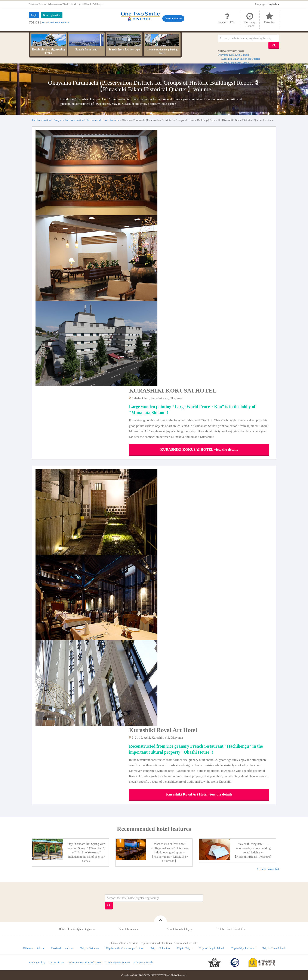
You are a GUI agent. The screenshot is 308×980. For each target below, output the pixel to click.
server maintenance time (56, 22)
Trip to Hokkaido (160, 948)
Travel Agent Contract (118, 962)
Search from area (86, 43)
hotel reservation (41, 120)
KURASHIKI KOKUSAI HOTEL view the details (199, 449)
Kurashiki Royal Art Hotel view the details (199, 794)
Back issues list (269, 869)
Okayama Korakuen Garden (233, 55)
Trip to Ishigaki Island (211, 948)
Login (34, 15)
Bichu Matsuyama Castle (235, 63)
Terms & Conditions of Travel (85, 962)
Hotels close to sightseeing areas (49, 44)
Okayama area (173, 18)
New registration (52, 15)
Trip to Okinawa (90, 948)
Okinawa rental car (33, 948)
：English (267, 4)
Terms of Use (56, 962)
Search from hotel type (180, 929)
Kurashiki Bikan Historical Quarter (241, 59)
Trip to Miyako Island (243, 948)
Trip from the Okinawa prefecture (125, 948)
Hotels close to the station (231, 929)
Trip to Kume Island (274, 948)
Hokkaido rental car (62, 948)
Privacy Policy (37, 962)
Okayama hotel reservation (69, 120)
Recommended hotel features (103, 120)
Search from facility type (124, 43)
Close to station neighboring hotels (162, 44)
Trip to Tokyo (184, 948)
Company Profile (143, 962)
